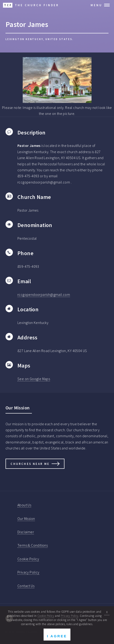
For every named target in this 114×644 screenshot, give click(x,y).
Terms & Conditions (33, 545)
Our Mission (26, 519)
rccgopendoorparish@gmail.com (44, 294)
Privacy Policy (28, 572)
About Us (24, 505)
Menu (96, 5)
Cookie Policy (28, 559)
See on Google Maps (34, 379)
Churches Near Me (30, 464)
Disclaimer (26, 532)
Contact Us (26, 586)
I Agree (57, 636)
